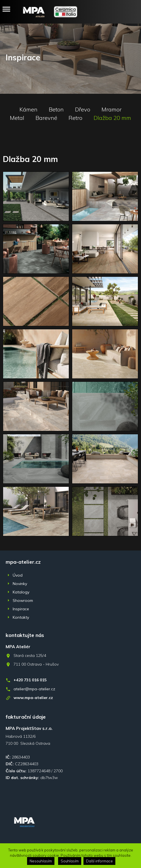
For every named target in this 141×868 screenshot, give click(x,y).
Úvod (18, 575)
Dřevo (83, 109)
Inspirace (21, 609)
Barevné (46, 118)
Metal (17, 118)
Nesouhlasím (41, 861)
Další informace (99, 861)
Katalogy (21, 592)
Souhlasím (70, 861)
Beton (56, 109)
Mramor (112, 109)
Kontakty (21, 617)
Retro (75, 118)
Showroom (23, 600)
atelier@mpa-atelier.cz (34, 689)
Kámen (28, 109)
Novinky (20, 584)
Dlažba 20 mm (112, 118)
